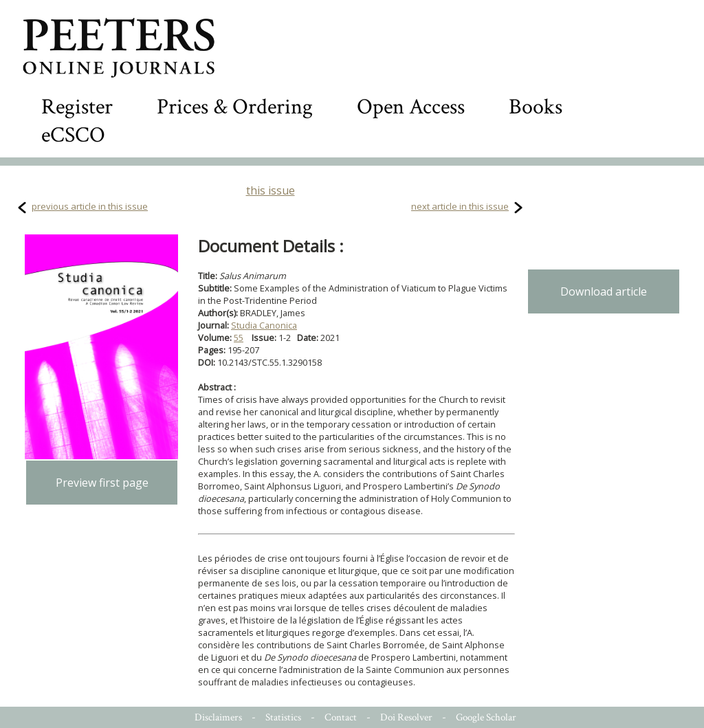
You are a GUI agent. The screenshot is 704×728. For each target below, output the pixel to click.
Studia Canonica (264, 325)
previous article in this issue (90, 206)
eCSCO (73, 135)
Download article (604, 291)
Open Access (411, 107)
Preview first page (102, 483)
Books (536, 107)
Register (77, 107)
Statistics (283, 717)
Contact (341, 717)
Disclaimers (218, 717)
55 (239, 338)
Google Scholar (486, 717)
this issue (271, 190)
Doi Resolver (406, 717)
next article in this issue (460, 206)
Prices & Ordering (235, 107)
